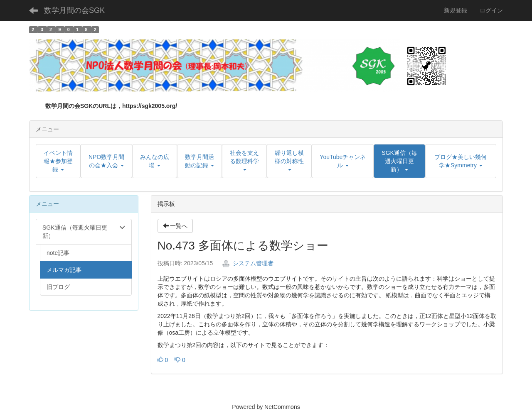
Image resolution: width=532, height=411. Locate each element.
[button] (399, 161)
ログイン (491, 10)
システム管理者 (248, 263)
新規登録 (456, 10)
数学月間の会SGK (74, 10)
